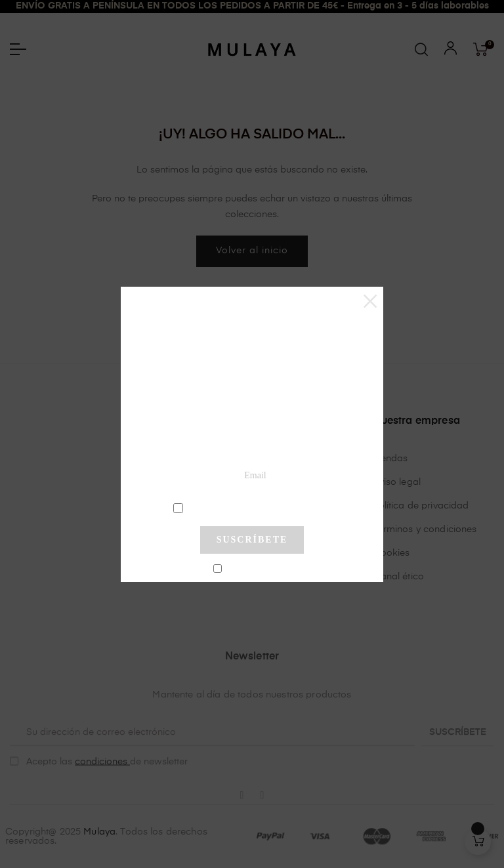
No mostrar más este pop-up (258, 569)
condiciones (254, 507)
